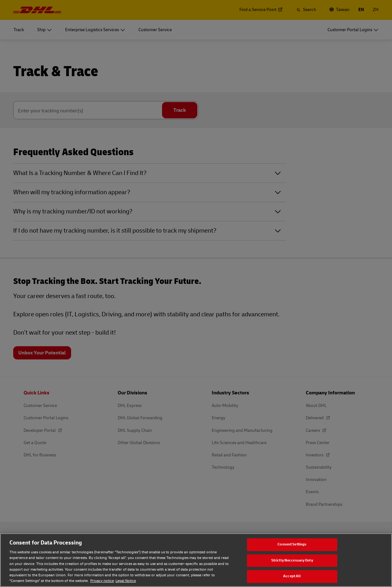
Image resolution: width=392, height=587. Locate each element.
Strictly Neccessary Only (292, 560)
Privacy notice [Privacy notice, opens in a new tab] (102, 581)
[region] (196, 560)
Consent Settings (292, 544)
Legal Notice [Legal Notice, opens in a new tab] (126, 581)
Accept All (292, 576)
